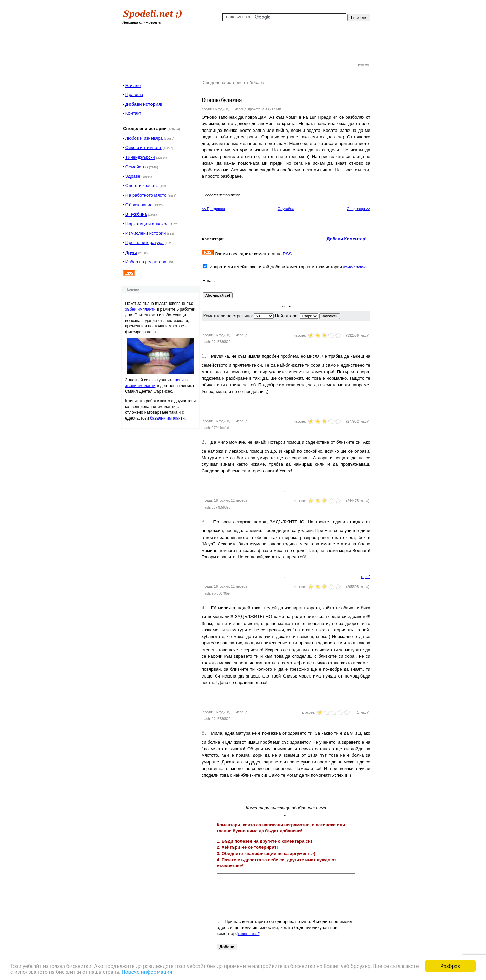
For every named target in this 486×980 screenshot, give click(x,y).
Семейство (137, 167)
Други (131, 252)
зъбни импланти (140, 309)
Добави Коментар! (347, 239)
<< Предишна (213, 209)
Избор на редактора (146, 262)
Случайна (286, 209)
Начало (133, 85)
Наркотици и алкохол (147, 224)
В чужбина (136, 214)
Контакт (133, 113)
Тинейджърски (140, 157)
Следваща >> (359, 209)
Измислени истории (146, 233)
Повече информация (147, 972)
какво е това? (355, 267)
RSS (287, 254)
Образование (139, 205)
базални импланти (167, 418)
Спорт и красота (142, 186)
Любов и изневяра (144, 138)
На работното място (146, 195)
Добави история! (144, 104)
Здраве (133, 176)
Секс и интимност (144, 148)
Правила (134, 95)
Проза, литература (145, 243)
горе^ (366, 577)
